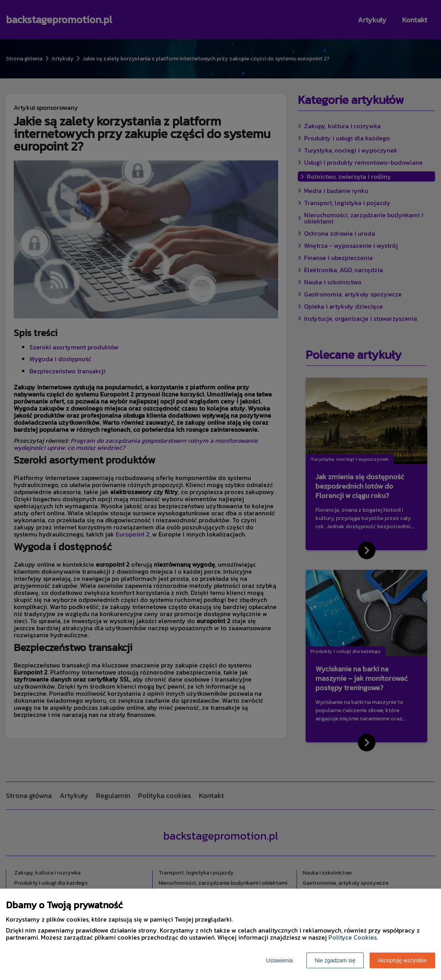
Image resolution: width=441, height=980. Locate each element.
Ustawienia (279, 960)
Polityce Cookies (353, 937)
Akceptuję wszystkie (402, 960)
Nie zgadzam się (335, 960)
